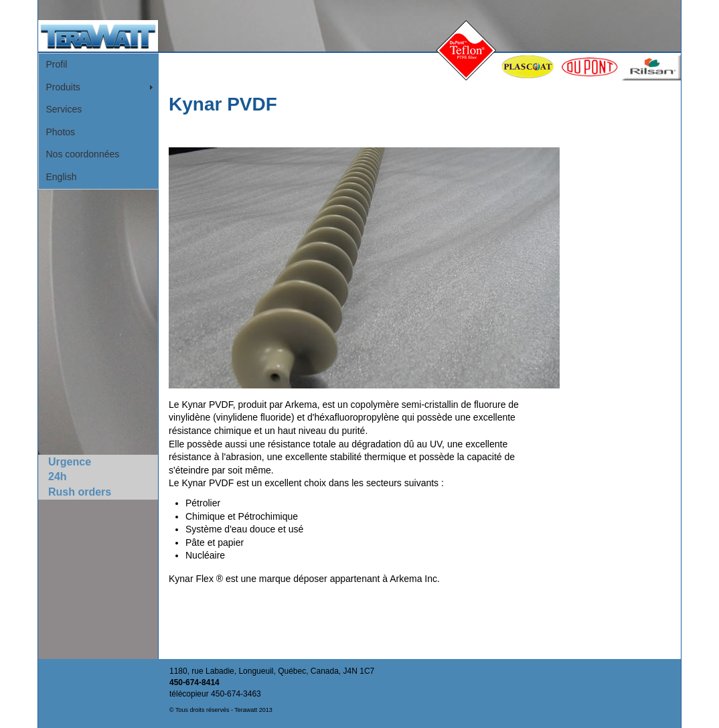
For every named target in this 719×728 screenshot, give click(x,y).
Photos (61, 132)
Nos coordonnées (83, 154)
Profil (57, 64)
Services (64, 109)
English (62, 177)
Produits (63, 87)
